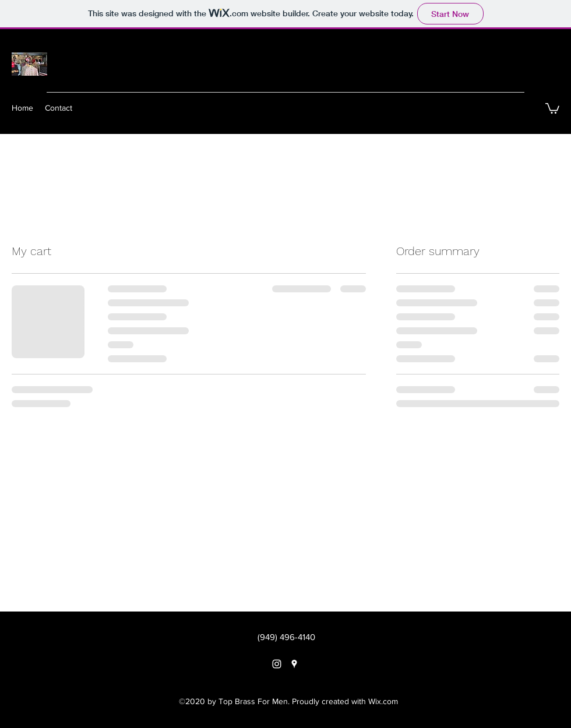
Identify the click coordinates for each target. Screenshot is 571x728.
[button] (552, 108)
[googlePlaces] (294, 664)
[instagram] (277, 664)
